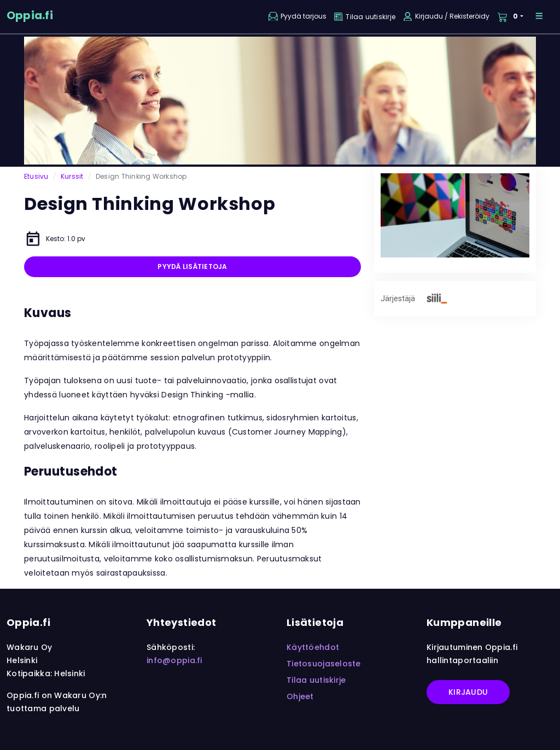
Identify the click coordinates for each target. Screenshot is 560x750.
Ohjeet (300, 696)
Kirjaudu (468, 692)
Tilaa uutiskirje (316, 680)
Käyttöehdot (313, 647)
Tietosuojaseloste (324, 664)
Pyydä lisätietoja (192, 266)
